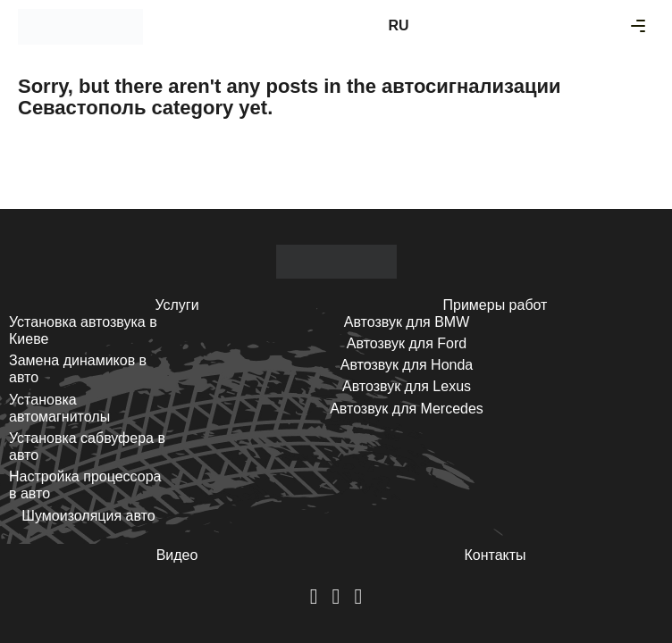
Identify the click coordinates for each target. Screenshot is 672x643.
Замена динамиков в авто (78, 369)
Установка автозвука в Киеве (83, 330)
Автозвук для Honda (407, 365)
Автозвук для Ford (407, 343)
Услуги (176, 305)
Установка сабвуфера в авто (87, 447)
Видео (177, 555)
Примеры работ (496, 305)
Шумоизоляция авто (88, 516)
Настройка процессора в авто (85, 485)
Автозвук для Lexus (407, 386)
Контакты (495, 555)
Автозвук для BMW (407, 322)
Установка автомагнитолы (59, 408)
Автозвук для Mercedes (407, 409)
